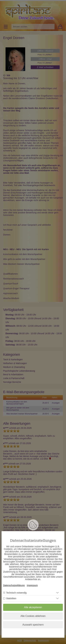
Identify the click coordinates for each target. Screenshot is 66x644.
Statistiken (11, 598)
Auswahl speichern (33, 625)
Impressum (32, 585)
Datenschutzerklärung (14, 585)
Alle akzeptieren (33, 607)
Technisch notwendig (16, 593)
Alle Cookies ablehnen (33, 616)
